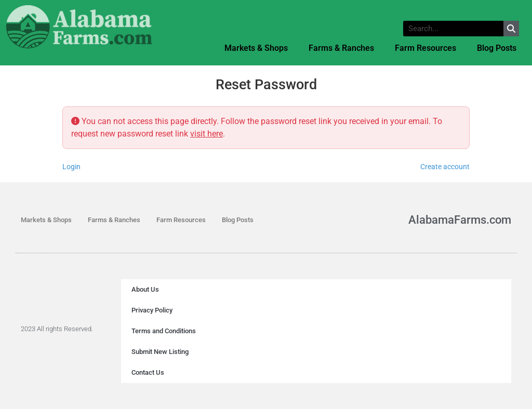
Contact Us (148, 372)
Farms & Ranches (341, 48)
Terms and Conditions (164, 331)
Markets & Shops (256, 48)
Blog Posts (497, 48)
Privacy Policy (152, 310)
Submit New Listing (160, 352)
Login (71, 167)
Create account (445, 167)
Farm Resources (425, 48)
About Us (145, 289)
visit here (207, 134)
